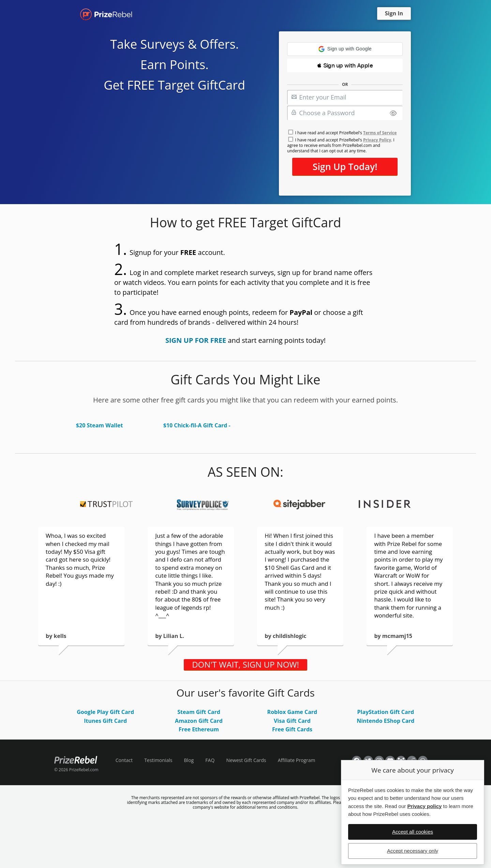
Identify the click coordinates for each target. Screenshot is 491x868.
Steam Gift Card (199, 712)
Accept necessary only (413, 851)
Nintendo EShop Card (385, 721)
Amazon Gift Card (199, 721)
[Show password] (393, 114)
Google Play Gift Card (105, 712)
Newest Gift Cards (246, 760)
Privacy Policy (377, 140)
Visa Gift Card (292, 721)
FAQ (210, 760)
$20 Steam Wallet (100, 425)
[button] (345, 49)
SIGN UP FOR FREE (196, 340)
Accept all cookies (413, 832)
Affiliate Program (297, 760)
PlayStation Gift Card (386, 712)
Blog (189, 760)
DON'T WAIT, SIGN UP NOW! (245, 665)
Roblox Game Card (292, 712)
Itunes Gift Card (105, 721)
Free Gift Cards (292, 729)
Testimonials (158, 760)
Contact (124, 760)
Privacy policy (424, 806)
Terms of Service (380, 133)
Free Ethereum (199, 729)
